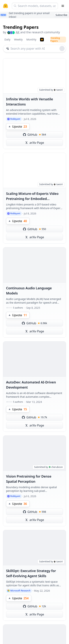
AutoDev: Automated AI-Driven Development (31, 385)
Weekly (18, 39)
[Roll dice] (62, 49)
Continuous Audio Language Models (29, 291)
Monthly (31, 39)
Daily (7, 39)
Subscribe (61, 15)
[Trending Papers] (42, 40)
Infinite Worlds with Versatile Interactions (30, 102)
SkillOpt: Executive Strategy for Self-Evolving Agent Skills (31, 573)
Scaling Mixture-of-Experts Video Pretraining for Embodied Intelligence (32, 196)
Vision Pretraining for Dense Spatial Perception (29, 479)
